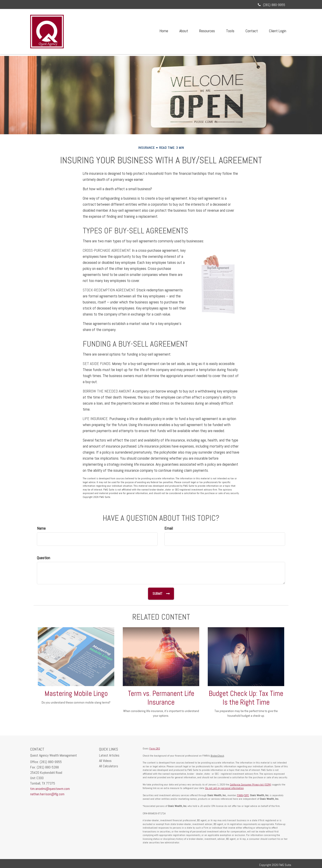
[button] (184, 31)
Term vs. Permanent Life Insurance (161, 698)
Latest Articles (109, 755)
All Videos (105, 761)
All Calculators (109, 766)
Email (169, 528)
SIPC (247, 795)
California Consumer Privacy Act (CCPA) (251, 785)
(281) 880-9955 (271, 5)
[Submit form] (161, 594)
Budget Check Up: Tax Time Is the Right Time (246, 698)
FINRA (240, 795)
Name (41, 528)
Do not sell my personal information (225, 788)
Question (43, 558)
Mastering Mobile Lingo (76, 693)
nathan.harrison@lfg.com (47, 794)
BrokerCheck (217, 756)
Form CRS (155, 749)
